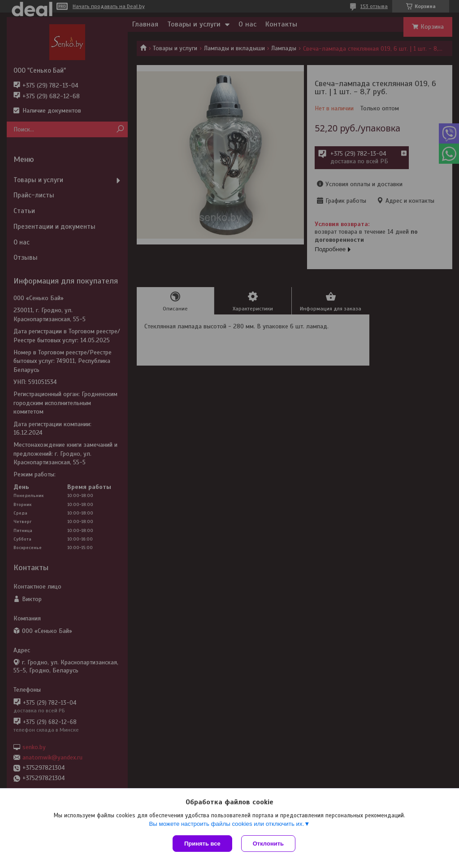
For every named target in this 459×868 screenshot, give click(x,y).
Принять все (202, 844)
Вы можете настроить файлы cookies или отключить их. (226, 824)
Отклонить (268, 844)
